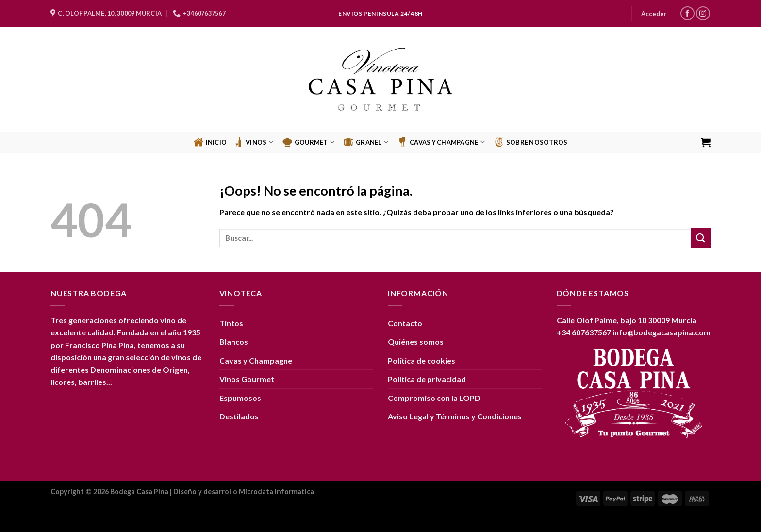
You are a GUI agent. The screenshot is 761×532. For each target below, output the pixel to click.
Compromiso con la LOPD (434, 398)
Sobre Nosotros (531, 142)
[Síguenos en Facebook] (687, 13)
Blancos (234, 341)
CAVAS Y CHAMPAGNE (441, 142)
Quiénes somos (416, 341)
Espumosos (240, 398)
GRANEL (366, 142)
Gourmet (308, 142)
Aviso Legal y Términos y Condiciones (455, 416)
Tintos (231, 323)
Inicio (210, 142)
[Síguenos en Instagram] (703, 13)
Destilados (239, 416)
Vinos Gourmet (247, 379)
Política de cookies (422, 360)
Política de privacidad (427, 379)
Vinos (253, 142)
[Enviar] (701, 238)
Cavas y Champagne (256, 360)
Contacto (405, 323)
